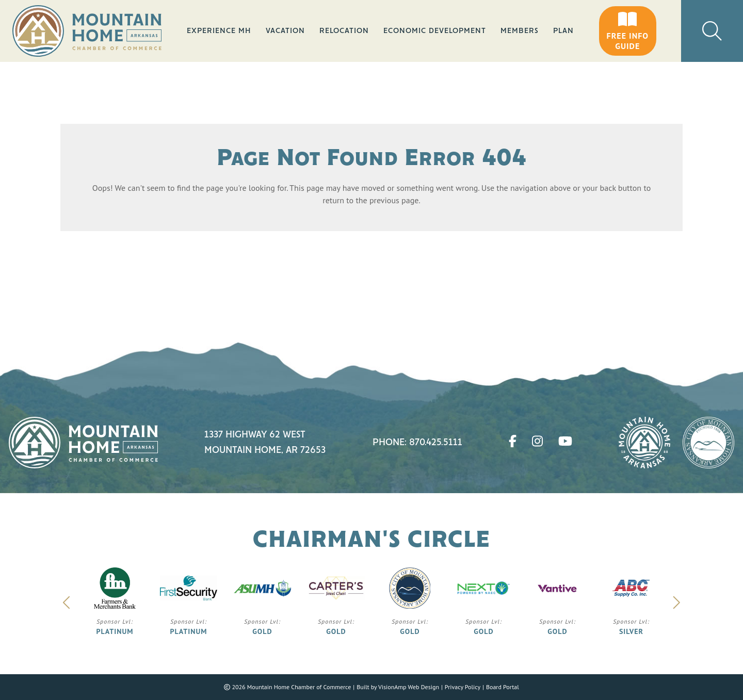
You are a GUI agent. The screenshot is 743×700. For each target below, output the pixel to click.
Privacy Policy (463, 687)
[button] (628, 31)
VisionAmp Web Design (409, 687)
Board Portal (503, 687)
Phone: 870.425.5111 (417, 443)
